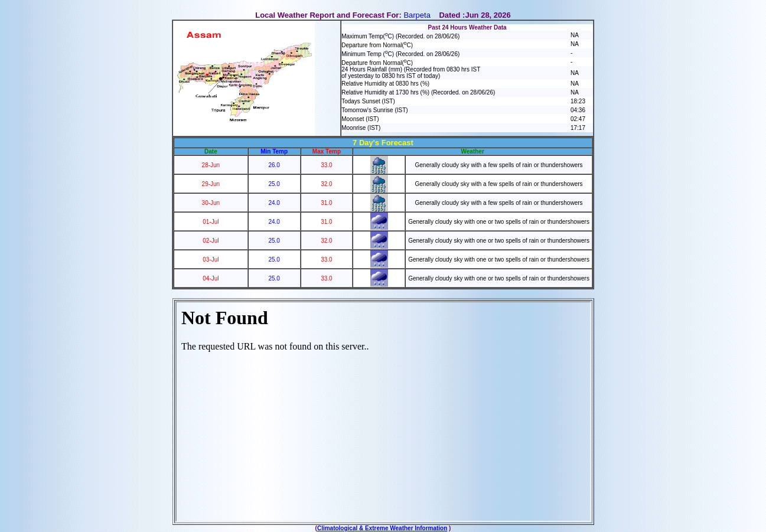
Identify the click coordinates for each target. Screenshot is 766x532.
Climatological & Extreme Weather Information (382, 528)
